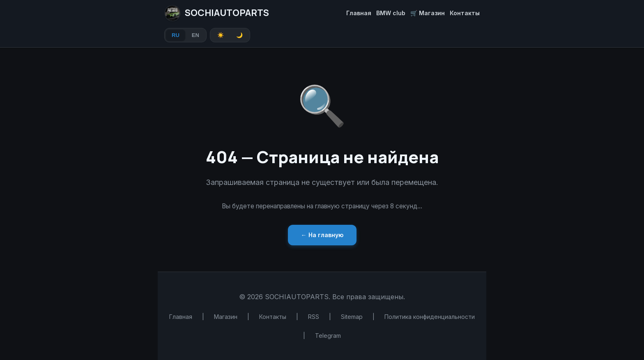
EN (195, 35)
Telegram (328, 336)
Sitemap (352, 317)
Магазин (226, 317)
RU (176, 35)
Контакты (465, 13)
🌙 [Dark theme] (239, 35)
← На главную (322, 235)
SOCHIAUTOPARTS (217, 13)
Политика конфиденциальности (430, 317)
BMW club (391, 13)
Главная (359, 13)
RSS (314, 317)
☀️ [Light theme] (221, 35)
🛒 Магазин (428, 13)
